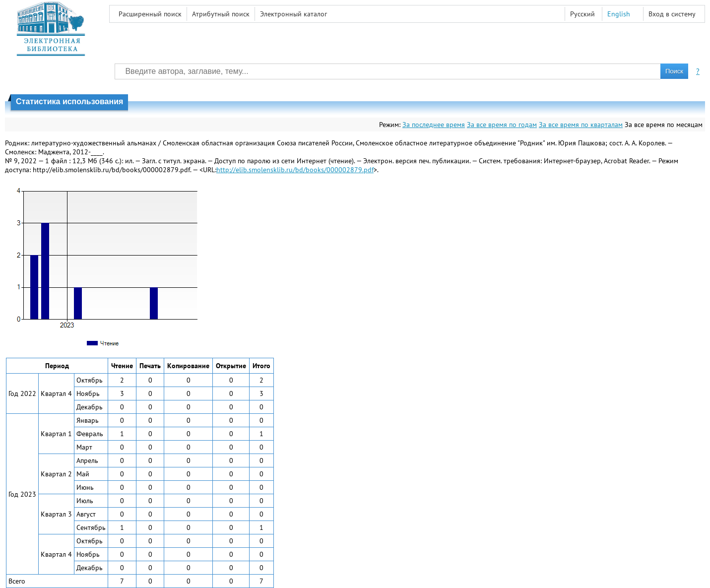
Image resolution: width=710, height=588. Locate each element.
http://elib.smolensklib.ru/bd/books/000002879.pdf (295, 170)
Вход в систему (672, 14)
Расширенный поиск (150, 14)
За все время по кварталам (581, 125)
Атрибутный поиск (221, 14)
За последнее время (434, 125)
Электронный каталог (293, 14)
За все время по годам (502, 125)
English (619, 14)
